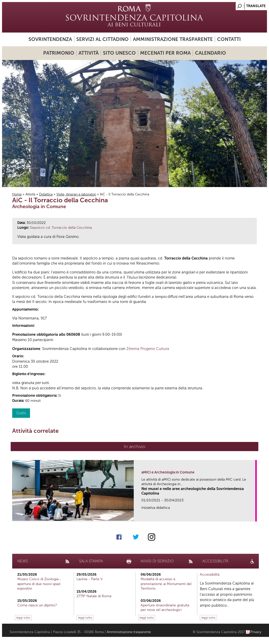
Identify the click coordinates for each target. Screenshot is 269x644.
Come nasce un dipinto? (37, 605)
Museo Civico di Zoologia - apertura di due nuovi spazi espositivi (39, 584)
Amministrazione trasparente (173, 39)
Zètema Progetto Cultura (148, 349)
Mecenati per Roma (165, 53)
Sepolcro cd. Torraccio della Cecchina (61, 228)
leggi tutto (23, 618)
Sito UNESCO (119, 53)
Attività (89, 53)
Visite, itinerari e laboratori (76, 194)
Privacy (256, 632)
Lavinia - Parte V (90, 579)
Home (17, 194)
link (253, 516)
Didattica (46, 194)
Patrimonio (59, 53)
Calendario (211, 53)
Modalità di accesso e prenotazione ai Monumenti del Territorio (166, 584)
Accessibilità (210, 574)
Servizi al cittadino (102, 39)
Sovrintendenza (50, 39)
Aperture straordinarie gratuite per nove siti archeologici (165, 608)
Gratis (21, 413)
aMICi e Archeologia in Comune (168, 472)
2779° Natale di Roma (94, 596)
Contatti (229, 39)
